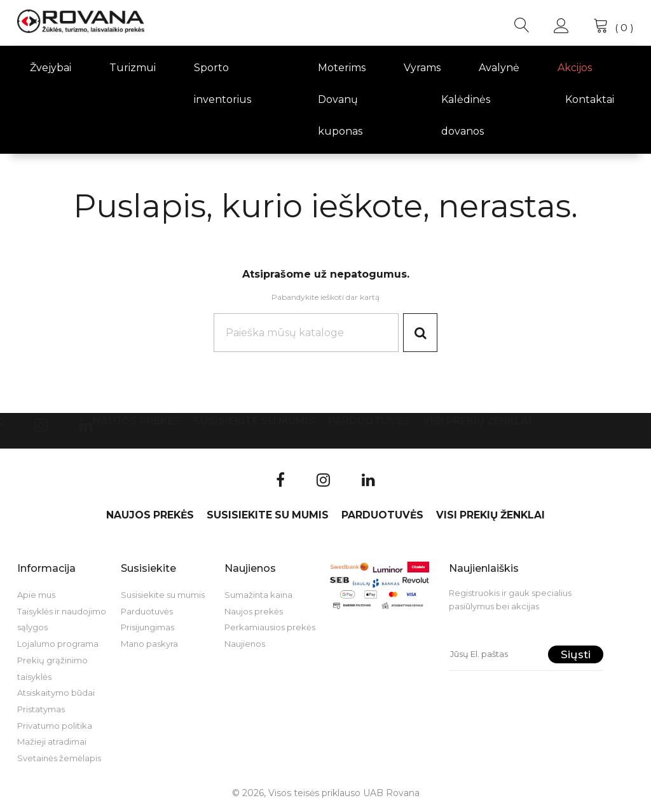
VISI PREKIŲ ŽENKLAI (477, 423)
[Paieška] (305, 334)
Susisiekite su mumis (254, 423)
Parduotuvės (369, 423)
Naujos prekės (137, 423)
